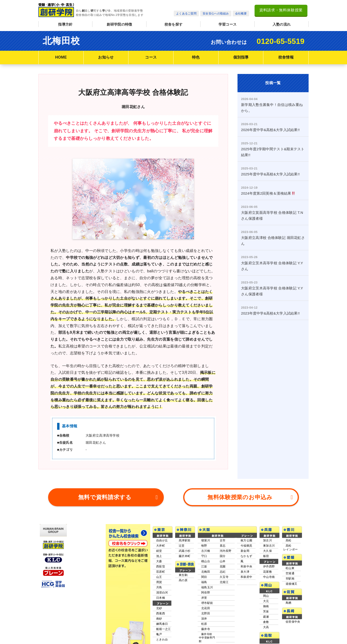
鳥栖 (289, 585)
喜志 (223, 528)
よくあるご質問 (186, 14)
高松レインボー (291, 530)
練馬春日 (162, 606)
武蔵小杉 (185, 533)
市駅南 (290, 561)
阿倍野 (206, 575)
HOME (61, 57)
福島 (204, 565)
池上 (159, 539)
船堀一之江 (164, 612)
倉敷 (266, 604)
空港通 (290, 556)
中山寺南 (269, 559)
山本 (223, 544)
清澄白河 (162, 575)
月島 (159, 570)
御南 (266, 589)
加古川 (267, 523)
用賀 (159, 565)
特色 (196, 57)
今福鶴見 (246, 528)
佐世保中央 (293, 604)
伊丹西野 (269, 549)
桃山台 (206, 544)
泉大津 (245, 554)
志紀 (223, 554)
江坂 (204, 549)
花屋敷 (267, 554)
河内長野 (226, 533)
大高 (266, 610)
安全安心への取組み (216, 14)
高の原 (183, 563)
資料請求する (118, 480)
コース (151, 57)
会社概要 (241, 14)
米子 (266, 629)
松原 (204, 606)
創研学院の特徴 (119, 24)
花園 (223, 549)
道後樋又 (291, 566)
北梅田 (206, 554)
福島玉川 (207, 570)
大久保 (267, 533)
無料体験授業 (250, 480)
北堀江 (224, 565)
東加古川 (269, 528)
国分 (223, 539)
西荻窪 (161, 549)
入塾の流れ (282, 24)
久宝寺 (224, 559)
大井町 (161, 528)
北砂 (159, 591)
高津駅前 (185, 523)
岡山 (266, 578)
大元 (266, 584)
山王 (159, 559)
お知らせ (106, 57)
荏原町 (161, 554)
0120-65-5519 (281, 41)
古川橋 (206, 533)
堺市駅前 (207, 585)
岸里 (204, 580)
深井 (204, 601)
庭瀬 (266, 599)
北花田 (206, 591)
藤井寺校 (207, 620)
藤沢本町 (185, 539)
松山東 (290, 551)
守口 (204, 539)
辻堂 (182, 528)
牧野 (204, 528)
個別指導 (241, 57)
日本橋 (161, 580)
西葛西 (161, 596)
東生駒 (183, 557)
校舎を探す (174, 24)
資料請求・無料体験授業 (281, 10)
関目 (204, 559)
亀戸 (159, 617)
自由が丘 (162, 523)
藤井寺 (206, 612)
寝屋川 (206, 523)
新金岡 (245, 533)
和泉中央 (246, 549)
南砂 (159, 601)
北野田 (206, 596)
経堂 (159, 533)
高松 (289, 523)
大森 (159, 544)
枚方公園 (246, 523)
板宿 (266, 539)
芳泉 (266, 594)
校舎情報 (286, 57)
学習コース (228, 24)
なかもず (246, 539)
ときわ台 (162, 622)
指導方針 (65, 24)
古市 (223, 523)
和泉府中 (246, 559)
